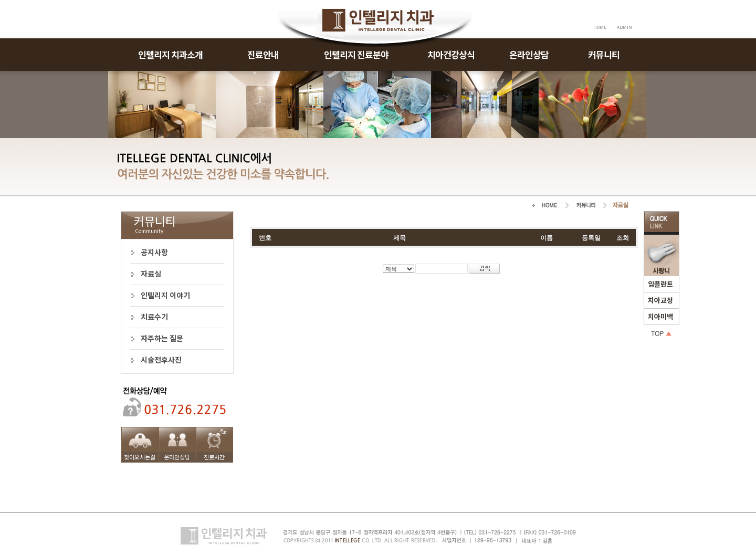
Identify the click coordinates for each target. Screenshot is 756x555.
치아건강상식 (451, 54)
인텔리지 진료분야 (356, 54)
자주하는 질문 (162, 338)
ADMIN (624, 27)
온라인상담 (529, 54)
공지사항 (154, 252)
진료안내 (263, 54)
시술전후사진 (161, 360)
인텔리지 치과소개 (170, 54)
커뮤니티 (604, 54)
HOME (600, 27)
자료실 (151, 274)
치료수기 (154, 317)
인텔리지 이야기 (165, 295)
